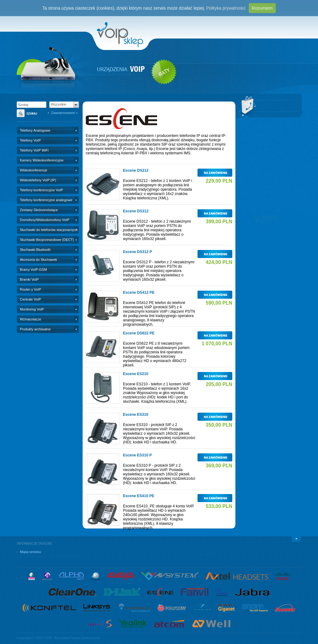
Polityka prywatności (226, 8)
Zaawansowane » (64, 113)
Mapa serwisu (30, 552)
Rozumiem (262, 8)
